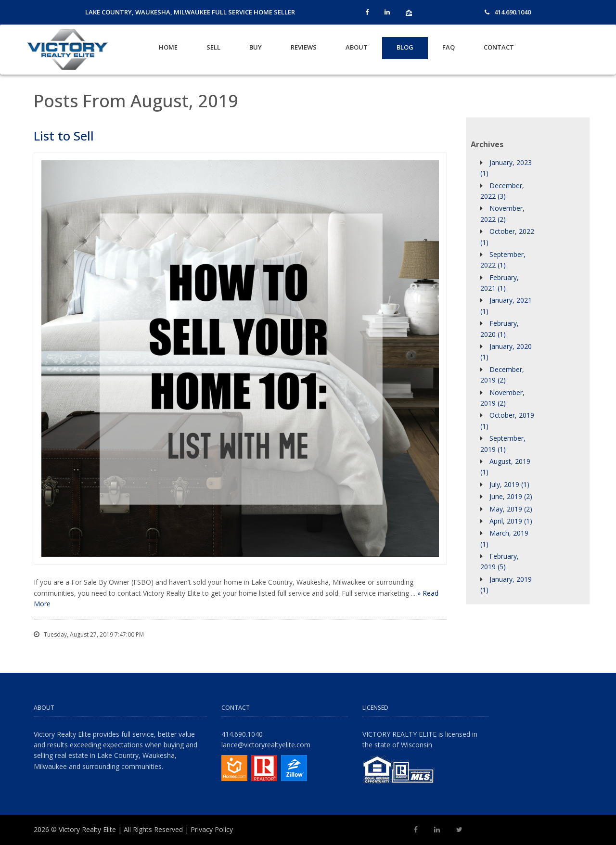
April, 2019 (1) (511, 521)
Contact (499, 47)
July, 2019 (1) (509, 484)
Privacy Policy (212, 829)
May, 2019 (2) (511, 509)
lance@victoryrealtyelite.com (266, 745)
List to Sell (64, 136)
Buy (256, 47)
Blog (405, 47)
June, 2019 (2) (511, 496)
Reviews (304, 47)
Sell (213, 47)
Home (168, 47)
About (357, 47)
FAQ (449, 47)
